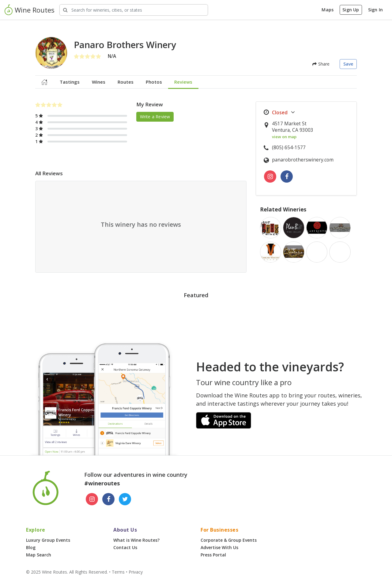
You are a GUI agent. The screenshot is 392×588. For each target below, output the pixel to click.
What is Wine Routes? (136, 540)
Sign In (375, 10)
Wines (99, 82)
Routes (126, 82)
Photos (154, 82)
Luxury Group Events (48, 540)
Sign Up (351, 10)
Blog (31, 547)
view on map (284, 137)
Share (321, 64)
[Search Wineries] (134, 10)
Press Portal (213, 555)
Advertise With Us (219, 547)
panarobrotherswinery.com (303, 160)
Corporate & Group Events (229, 540)
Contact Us (125, 547)
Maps (328, 10)
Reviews (183, 82)
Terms (118, 572)
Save (348, 64)
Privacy (136, 572)
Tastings (70, 82)
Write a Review (155, 117)
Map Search (39, 555)
